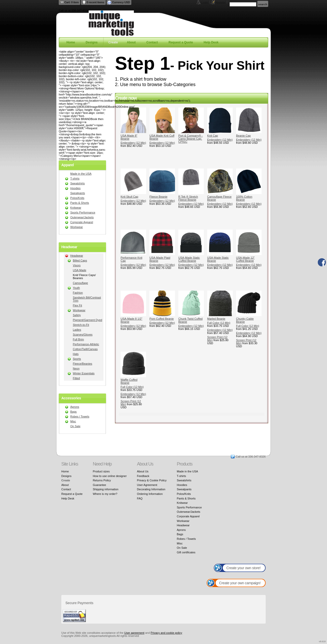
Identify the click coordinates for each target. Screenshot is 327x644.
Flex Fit (77, 305)
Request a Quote (181, 42)
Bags (73, 412)
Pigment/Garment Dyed (87, 320)
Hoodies (75, 188)
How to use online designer (110, 476)
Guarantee (99, 485)
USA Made (80, 270)
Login (205, 2)
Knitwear (76, 208)
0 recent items (95, 2)
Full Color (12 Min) (219, 323)
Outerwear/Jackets (82, 217)
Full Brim (78, 339)
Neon (76, 368)
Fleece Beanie (158, 197)
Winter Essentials (84, 373)
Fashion (78, 293)
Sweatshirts (78, 183)
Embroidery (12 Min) (133, 143)
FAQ (140, 498)
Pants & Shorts (80, 203)
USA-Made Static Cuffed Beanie (189, 259)
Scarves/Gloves (83, 335)
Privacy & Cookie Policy (152, 480)
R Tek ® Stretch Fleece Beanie (188, 198)
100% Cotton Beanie (244, 198)
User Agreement (147, 485)
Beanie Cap (243, 136)
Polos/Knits (77, 198)
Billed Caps (80, 260)
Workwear (77, 227)
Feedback (143, 476)
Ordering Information (150, 494)
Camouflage (80, 283)
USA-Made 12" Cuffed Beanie (245, 259)
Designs (92, 42)
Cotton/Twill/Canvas (85, 349)
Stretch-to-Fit (81, 325)
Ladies (77, 330)
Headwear (77, 256)
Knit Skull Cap (129, 197)
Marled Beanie (216, 319)
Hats (76, 354)
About (131, 42)
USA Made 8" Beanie (129, 137)
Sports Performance (83, 212)
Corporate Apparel (82, 222)
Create (113, 42)
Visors (77, 265)
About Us (143, 471)
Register (220, 2)
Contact (152, 42)
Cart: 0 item (72, 2)
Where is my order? (105, 494)
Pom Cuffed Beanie (162, 319)
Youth (76, 288)
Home (71, 42)
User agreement (134, 633)
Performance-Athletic (86, 344)
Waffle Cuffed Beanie (129, 381)
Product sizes (101, 471)
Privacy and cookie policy (167, 633)
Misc (73, 421)
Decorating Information (151, 489)
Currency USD (121, 2)
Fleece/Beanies (83, 364)
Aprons (75, 407)
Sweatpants (78, 193)
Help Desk (211, 42)
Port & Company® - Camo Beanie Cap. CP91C (191, 139)
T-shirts (75, 178)
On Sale (75, 426)
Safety (77, 315)
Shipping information (106, 489)
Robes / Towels (80, 416)
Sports (77, 359)
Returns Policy (102, 480)
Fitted (76, 378)
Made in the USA (81, 174)
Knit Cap (213, 136)
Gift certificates (186, 552)
